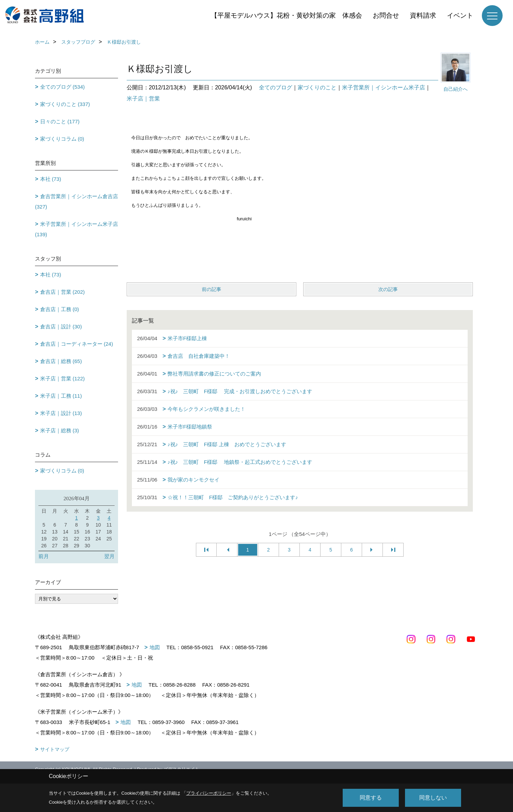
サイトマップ (55, 749)
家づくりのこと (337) (65, 104)
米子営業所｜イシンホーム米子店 (384, 87)
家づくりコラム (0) (62, 139)
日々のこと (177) (60, 121)
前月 (44, 556)
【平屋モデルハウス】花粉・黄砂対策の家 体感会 (286, 15)
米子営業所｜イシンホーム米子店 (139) (76, 229)
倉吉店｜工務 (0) (60, 309)
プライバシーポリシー (209, 793)
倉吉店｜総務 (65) (61, 361)
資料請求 (423, 15)
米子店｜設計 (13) (61, 413)
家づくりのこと (317, 87)
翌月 (109, 556)
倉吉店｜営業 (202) (62, 292)
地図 (155, 647)
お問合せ (386, 15)
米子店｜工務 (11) (61, 396)
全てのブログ (276, 87)
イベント (460, 15)
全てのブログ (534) (62, 87)
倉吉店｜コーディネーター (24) (77, 344)
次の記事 (388, 289)
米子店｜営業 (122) (62, 378)
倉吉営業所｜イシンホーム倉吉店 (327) (76, 201)
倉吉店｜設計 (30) (61, 326)
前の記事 (211, 289)
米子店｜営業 (143, 99)
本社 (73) (51, 179)
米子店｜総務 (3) (60, 430)
